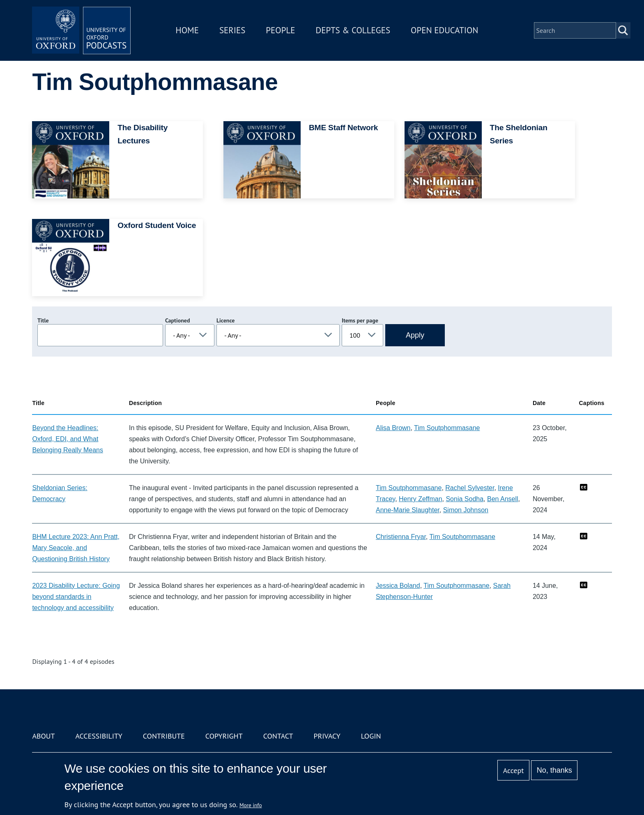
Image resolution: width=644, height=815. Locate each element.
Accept (514, 770)
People (280, 30)
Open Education (444, 30)
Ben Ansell (503, 499)
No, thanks (554, 770)
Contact (278, 736)
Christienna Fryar (401, 537)
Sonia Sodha (465, 499)
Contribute (164, 736)
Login (371, 736)
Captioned (178, 320)
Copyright (224, 736)
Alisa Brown (393, 428)
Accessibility (99, 736)
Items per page (360, 320)
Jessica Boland (398, 586)
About (43, 736)
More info (251, 805)
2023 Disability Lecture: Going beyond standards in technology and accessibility (76, 597)
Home (187, 30)
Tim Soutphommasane (447, 428)
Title (43, 320)
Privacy (327, 736)
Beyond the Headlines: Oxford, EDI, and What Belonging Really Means (68, 439)
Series (232, 30)
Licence (225, 320)
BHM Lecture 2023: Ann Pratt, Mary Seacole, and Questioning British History (76, 548)
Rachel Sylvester (470, 488)
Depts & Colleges (353, 30)
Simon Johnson (466, 510)
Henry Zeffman (421, 499)
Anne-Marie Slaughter (408, 510)
